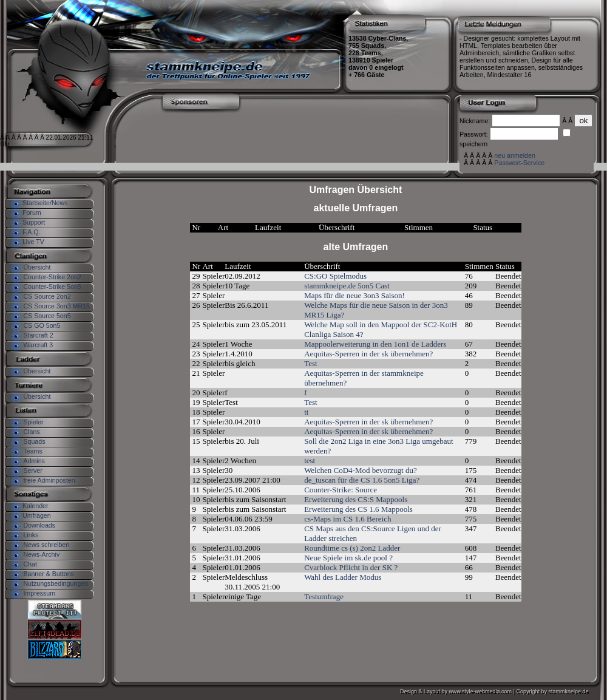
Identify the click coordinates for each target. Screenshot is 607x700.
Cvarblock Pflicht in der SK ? (351, 567)
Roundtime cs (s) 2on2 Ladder (352, 548)
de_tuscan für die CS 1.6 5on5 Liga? (362, 480)
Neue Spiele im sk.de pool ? (348, 558)
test (310, 460)
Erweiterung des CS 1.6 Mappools (358, 509)
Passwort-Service (519, 163)
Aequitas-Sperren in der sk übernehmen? (368, 354)
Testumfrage (324, 596)
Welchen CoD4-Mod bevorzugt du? (361, 470)
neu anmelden (515, 155)
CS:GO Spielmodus (335, 276)
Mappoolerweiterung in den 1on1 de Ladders (375, 344)
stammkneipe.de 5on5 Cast (347, 286)
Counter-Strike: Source (341, 490)
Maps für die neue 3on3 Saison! (354, 295)
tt (306, 412)
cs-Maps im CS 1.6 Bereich (348, 519)
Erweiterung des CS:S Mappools (356, 499)
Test (310, 363)
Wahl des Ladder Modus (343, 577)
